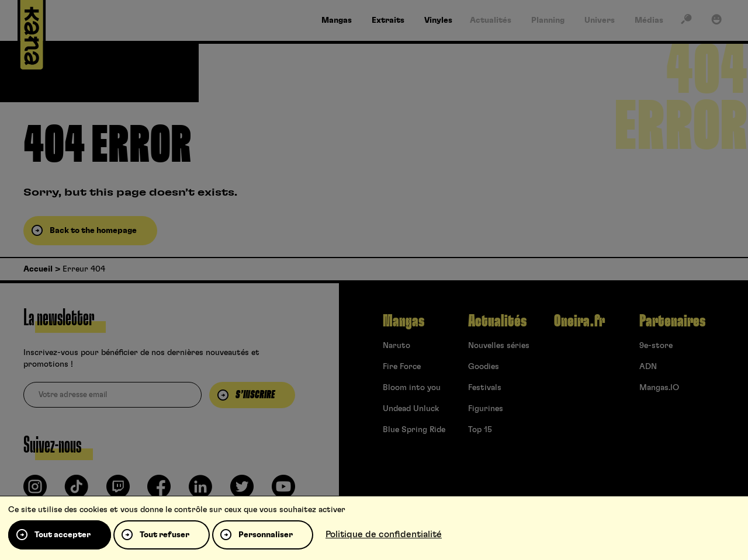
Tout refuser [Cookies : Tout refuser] (165, 535)
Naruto (396, 346)
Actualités (497, 321)
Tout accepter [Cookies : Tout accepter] (63, 535)
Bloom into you (412, 388)
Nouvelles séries (499, 346)
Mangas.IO (659, 388)
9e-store (656, 346)
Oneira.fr (579, 321)
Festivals (485, 388)
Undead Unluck (411, 409)
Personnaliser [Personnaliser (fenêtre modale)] (266, 535)
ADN (648, 367)
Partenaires (672, 321)
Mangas (404, 321)
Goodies (484, 367)
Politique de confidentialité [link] (384, 534)
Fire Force (402, 367)
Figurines (486, 409)
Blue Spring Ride (414, 430)
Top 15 (480, 430)
